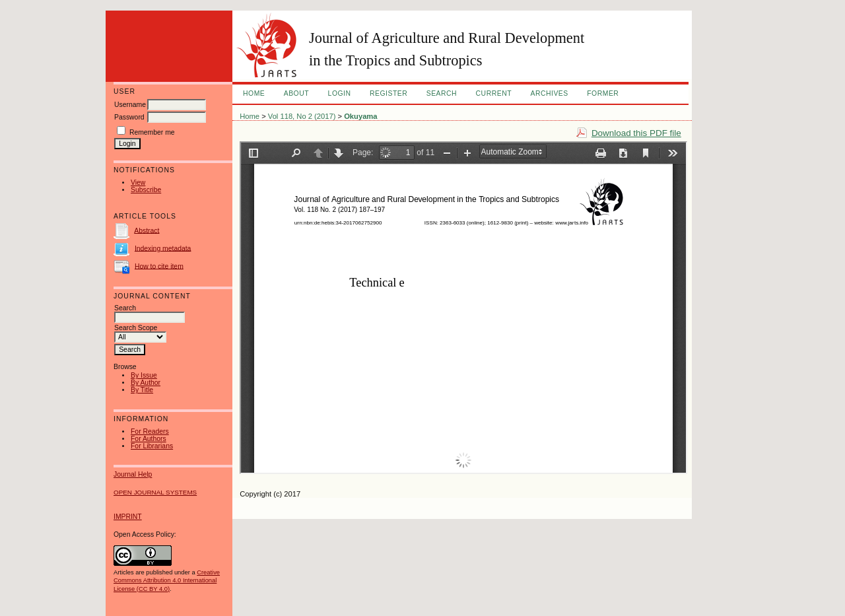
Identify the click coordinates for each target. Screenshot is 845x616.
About (296, 93)
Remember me (152, 132)
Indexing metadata (163, 248)
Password (129, 117)
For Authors (149, 439)
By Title (142, 390)
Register (389, 93)
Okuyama (360, 116)
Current (494, 93)
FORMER (603, 93)
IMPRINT (128, 517)
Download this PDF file (636, 133)
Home (254, 93)
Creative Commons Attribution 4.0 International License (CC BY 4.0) (167, 580)
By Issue (144, 375)
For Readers (150, 431)
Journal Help (133, 474)
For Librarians (152, 446)
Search (442, 93)
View (138, 183)
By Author (146, 383)
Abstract (147, 230)
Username (130, 105)
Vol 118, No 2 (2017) (302, 116)
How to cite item (159, 266)
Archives (549, 93)
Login (340, 93)
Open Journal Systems (155, 492)
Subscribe (146, 190)
